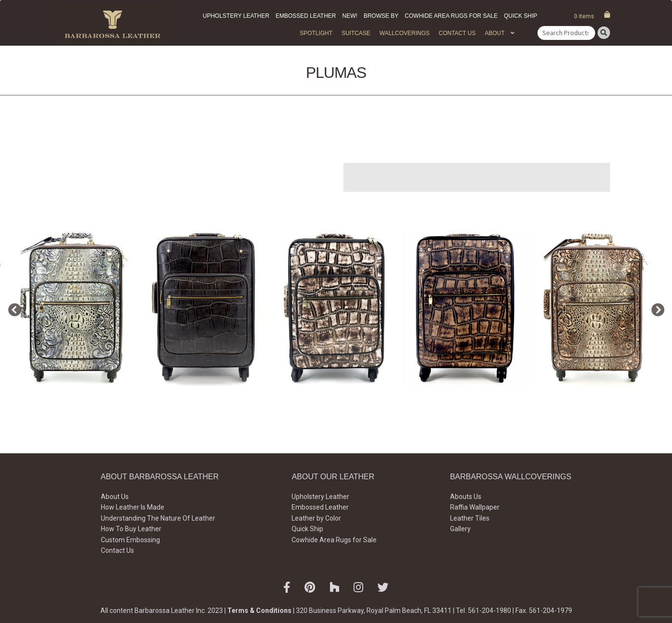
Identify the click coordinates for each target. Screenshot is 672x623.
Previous (12, 308)
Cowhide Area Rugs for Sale (451, 16)
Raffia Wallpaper (475, 507)
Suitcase (356, 33)
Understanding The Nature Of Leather (158, 518)
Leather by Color (316, 518)
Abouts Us (466, 497)
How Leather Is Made (133, 507)
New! (350, 16)
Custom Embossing (130, 540)
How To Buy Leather (131, 529)
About (495, 33)
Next (655, 308)
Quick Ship (520, 16)
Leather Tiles (470, 518)
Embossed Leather (306, 16)
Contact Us (457, 33)
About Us (115, 497)
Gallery (460, 529)
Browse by (381, 16)
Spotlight (316, 33)
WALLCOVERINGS (404, 33)
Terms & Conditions (259, 611)
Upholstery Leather (236, 16)
